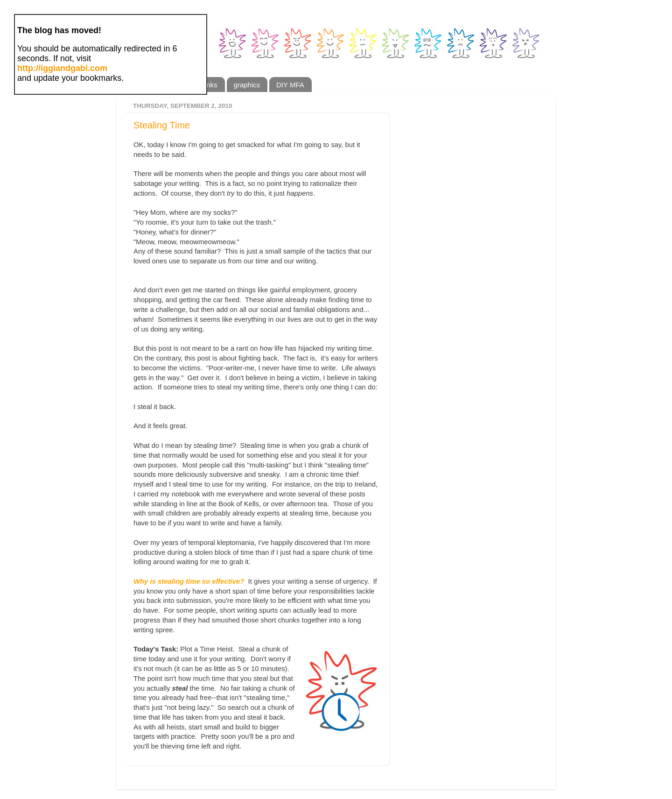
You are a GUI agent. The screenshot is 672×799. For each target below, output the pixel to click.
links (210, 85)
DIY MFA (290, 85)
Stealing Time (162, 125)
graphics (247, 85)
